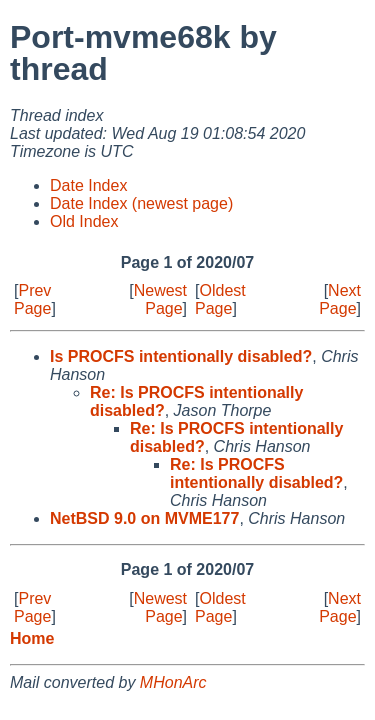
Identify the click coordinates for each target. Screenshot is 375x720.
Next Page (340, 299)
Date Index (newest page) (141, 203)
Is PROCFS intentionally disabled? (181, 356)
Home (32, 638)
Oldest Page (220, 299)
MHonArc (173, 682)
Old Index (84, 221)
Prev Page (32, 299)
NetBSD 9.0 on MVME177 (144, 518)
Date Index (88, 185)
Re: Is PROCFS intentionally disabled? (256, 473)
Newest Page (160, 299)
